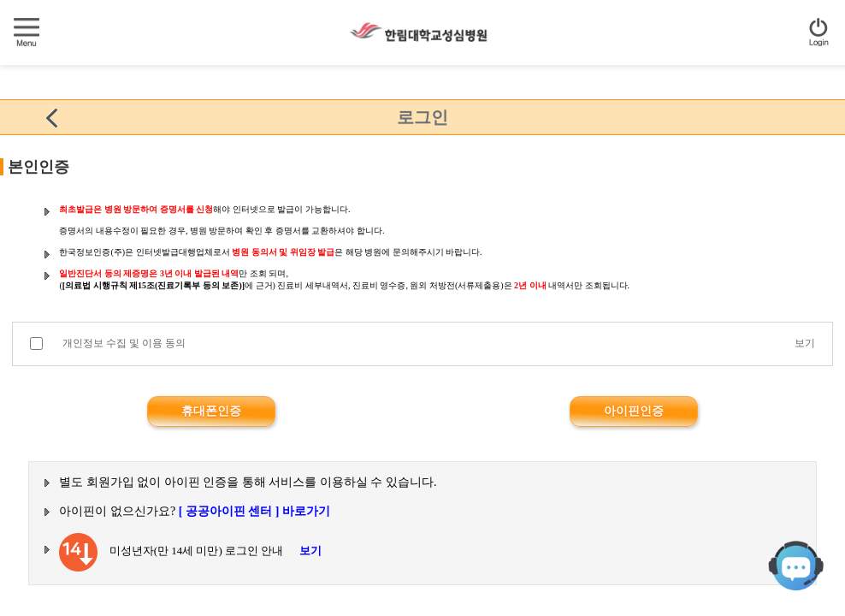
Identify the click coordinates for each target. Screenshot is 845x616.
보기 (805, 343)
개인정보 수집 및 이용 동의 (124, 343)
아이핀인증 (634, 411)
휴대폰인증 (211, 411)
